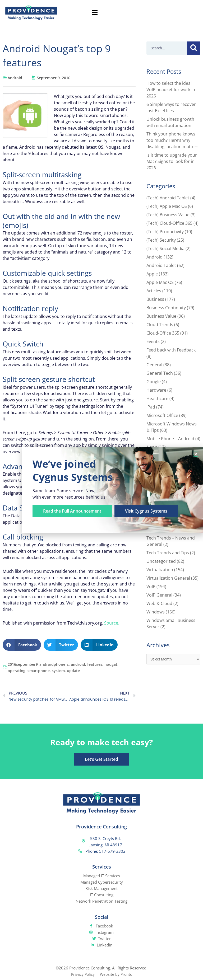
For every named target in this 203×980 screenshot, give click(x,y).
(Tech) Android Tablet (168, 198)
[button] (22, 645)
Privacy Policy (82, 974)
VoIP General (159, 595)
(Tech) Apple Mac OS (167, 206)
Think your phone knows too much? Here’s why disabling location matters (172, 140)
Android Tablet (161, 265)
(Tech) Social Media (165, 248)
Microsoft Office (162, 415)
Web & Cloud (159, 603)
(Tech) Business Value (168, 215)
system (58, 671)
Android (15, 78)
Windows (156, 612)
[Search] (194, 48)
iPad (151, 407)
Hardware (156, 390)
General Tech (160, 373)
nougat (111, 664)
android (78, 664)
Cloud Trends (160, 325)
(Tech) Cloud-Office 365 (169, 223)
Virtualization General (168, 578)
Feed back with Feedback (171, 350)
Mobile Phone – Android (170, 439)
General (154, 365)
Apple (152, 274)
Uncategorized (161, 561)
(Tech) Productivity (165, 232)
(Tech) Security (161, 240)
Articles (154, 291)
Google (154, 382)
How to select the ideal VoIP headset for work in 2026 (171, 90)
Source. (112, 623)
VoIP (151, 587)
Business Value (161, 316)
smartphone (39, 671)
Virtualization (160, 570)
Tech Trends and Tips (168, 553)
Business (155, 299)
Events (153, 341)
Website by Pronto (117, 974)
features (95, 664)
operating (17, 671)
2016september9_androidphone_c (38, 664)
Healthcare (157, 398)
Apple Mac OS (160, 282)
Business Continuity (166, 308)
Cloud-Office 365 (163, 333)
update (73, 671)
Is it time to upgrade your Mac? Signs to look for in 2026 (172, 161)
